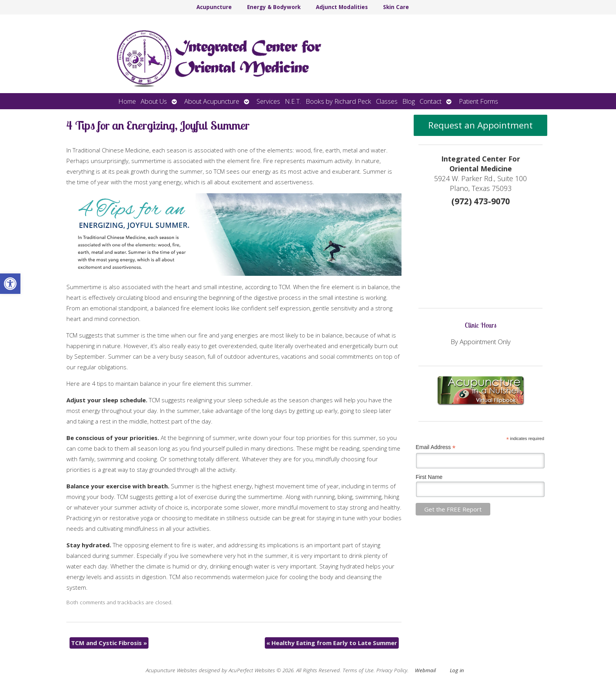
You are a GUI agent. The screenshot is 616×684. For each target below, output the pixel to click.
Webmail (425, 670)
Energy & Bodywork (274, 7)
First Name (429, 477)
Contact (431, 101)
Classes (387, 101)
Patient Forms (478, 101)
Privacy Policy (392, 670)
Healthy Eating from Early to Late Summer (332, 643)
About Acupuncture (212, 101)
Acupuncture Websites (171, 670)
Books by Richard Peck (338, 101)
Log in (457, 670)
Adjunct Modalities (342, 7)
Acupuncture (214, 7)
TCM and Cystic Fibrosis (109, 643)
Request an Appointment (480, 125)
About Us (154, 101)
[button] (10, 284)
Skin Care (396, 7)
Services (268, 101)
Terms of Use (358, 670)
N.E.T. (293, 101)
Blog (409, 101)
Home (127, 101)
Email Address (436, 447)
